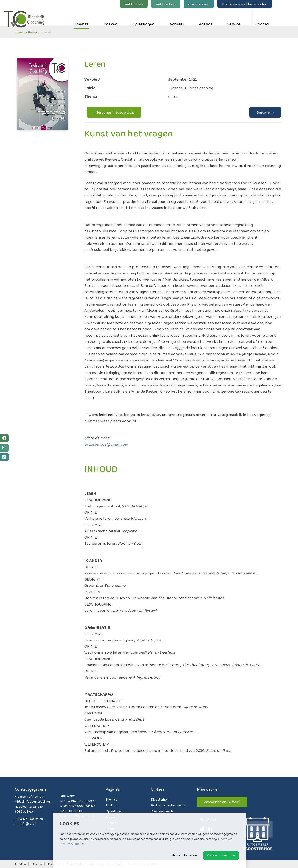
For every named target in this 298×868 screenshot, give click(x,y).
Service (245, 17)
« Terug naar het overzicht (114, 112)
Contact (274, 17)
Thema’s (93, 17)
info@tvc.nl (25, 824)
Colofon (20, 864)
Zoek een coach (162, 811)
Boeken (122, 17)
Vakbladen (145, 4)
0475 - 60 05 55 (29, 819)
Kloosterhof (160, 799)
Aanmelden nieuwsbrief (222, 802)
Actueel (188, 17)
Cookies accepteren (221, 855)
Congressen (210, 4)
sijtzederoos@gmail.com (106, 444)
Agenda (217, 17)
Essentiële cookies (185, 855)
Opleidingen (155, 17)
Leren (48, 32)
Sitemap (36, 864)
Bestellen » (265, 112)
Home (19, 32)
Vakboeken (177, 4)
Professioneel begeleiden (256, 4)
